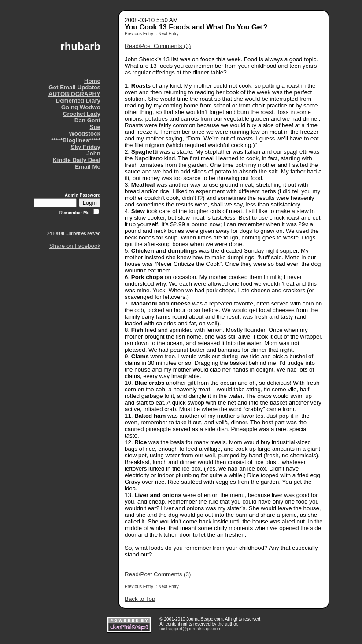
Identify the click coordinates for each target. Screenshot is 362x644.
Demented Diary (78, 101)
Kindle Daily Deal (77, 160)
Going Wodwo (81, 107)
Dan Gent (87, 120)
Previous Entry (139, 34)
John (93, 153)
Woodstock (85, 134)
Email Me (88, 167)
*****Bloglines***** (76, 140)
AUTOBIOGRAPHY (74, 94)
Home (92, 81)
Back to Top (140, 599)
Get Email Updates (74, 87)
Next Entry (168, 34)
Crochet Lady (82, 114)
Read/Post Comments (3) (158, 46)
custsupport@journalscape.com (190, 629)
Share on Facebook (75, 246)
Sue (95, 127)
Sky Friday (86, 147)
